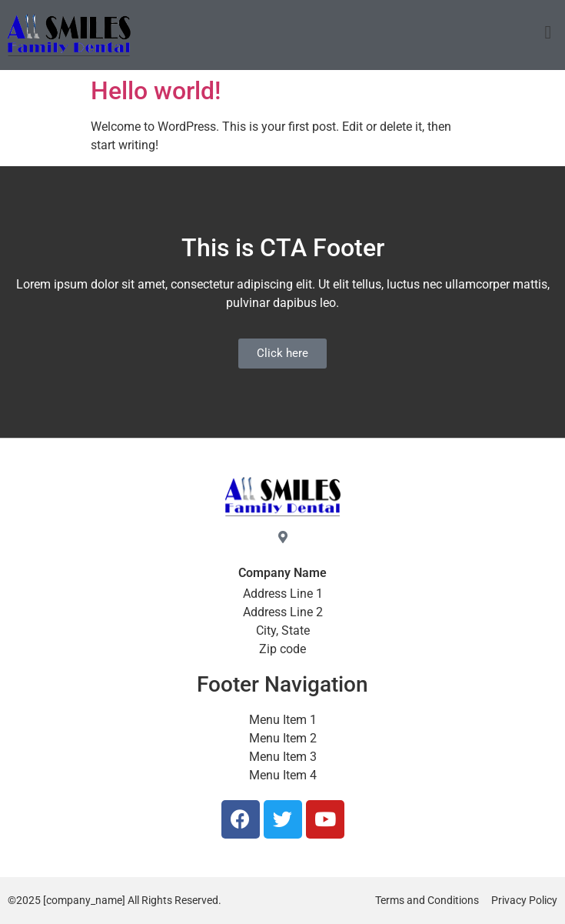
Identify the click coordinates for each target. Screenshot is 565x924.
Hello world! (156, 91)
